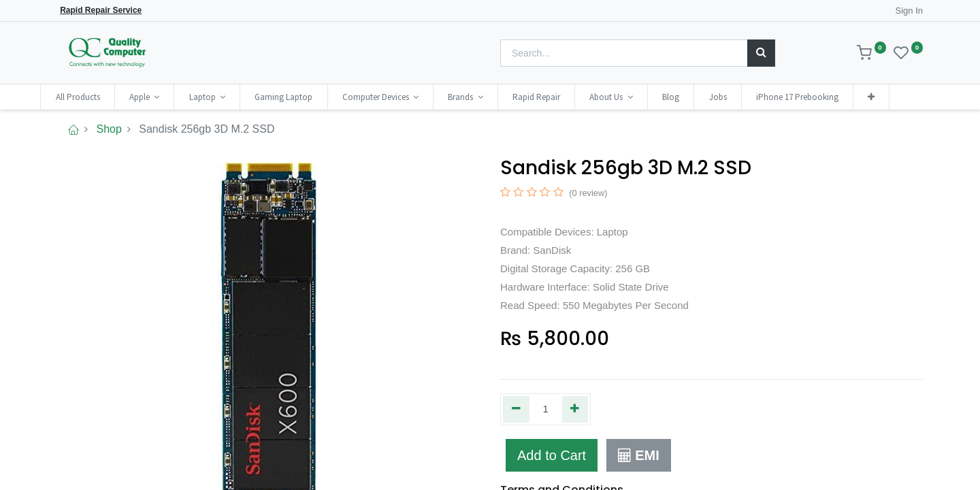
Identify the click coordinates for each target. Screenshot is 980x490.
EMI (639, 455)
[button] (888, 97)
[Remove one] (516, 409)
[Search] (761, 53)
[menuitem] (94, 97)
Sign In (909, 11)
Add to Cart (552, 455)
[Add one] (575, 409)
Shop (109, 129)
